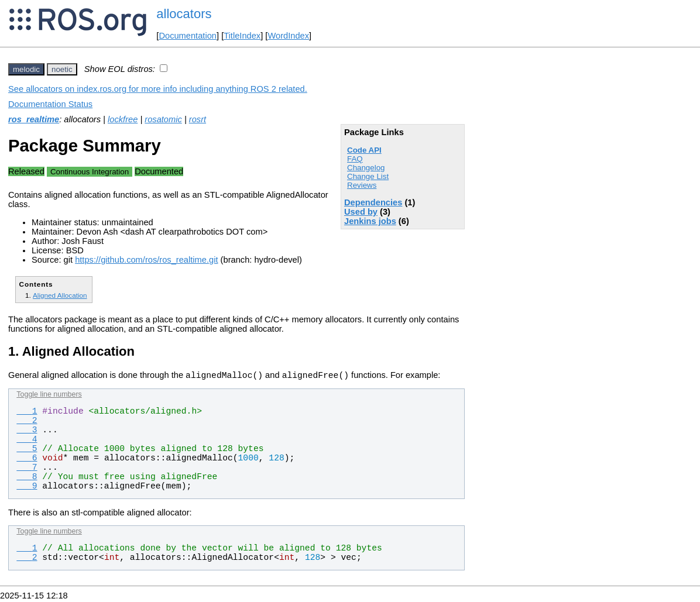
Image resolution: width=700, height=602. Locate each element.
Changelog (366, 168)
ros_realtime (34, 119)
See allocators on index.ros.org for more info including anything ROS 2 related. (158, 89)
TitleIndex (242, 36)
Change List (368, 176)
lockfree (123, 119)
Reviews (362, 185)
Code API (364, 150)
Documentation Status (50, 104)
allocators (184, 14)
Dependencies (373, 202)
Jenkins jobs (370, 221)
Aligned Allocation (60, 295)
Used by (361, 212)
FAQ (355, 159)
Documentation (188, 36)
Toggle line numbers (49, 396)
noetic (62, 69)
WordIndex (288, 36)
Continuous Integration (90, 172)
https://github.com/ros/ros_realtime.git (146, 260)
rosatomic (163, 119)
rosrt (198, 119)
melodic (26, 69)
